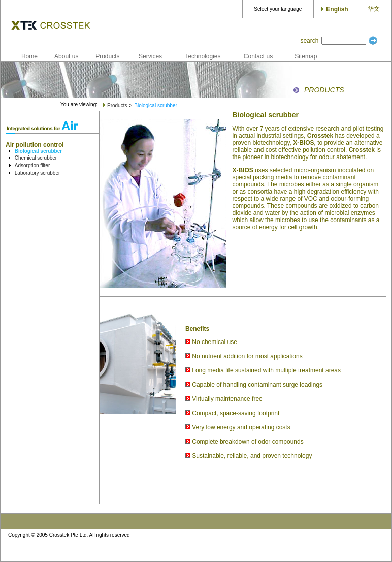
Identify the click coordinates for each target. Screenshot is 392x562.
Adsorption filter (32, 165)
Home (29, 56)
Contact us (258, 56)
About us (66, 56)
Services (150, 56)
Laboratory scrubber (38, 173)
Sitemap (306, 56)
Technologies (203, 56)
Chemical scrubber (36, 158)
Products (107, 56)
